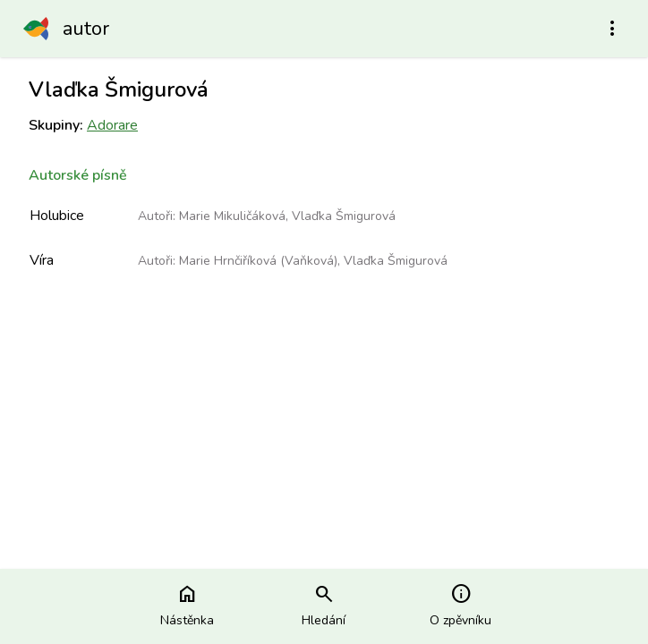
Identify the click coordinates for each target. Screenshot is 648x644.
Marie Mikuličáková (232, 216)
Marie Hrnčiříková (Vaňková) (258, 261)
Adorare (112, 125)
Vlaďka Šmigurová (344, 216)
